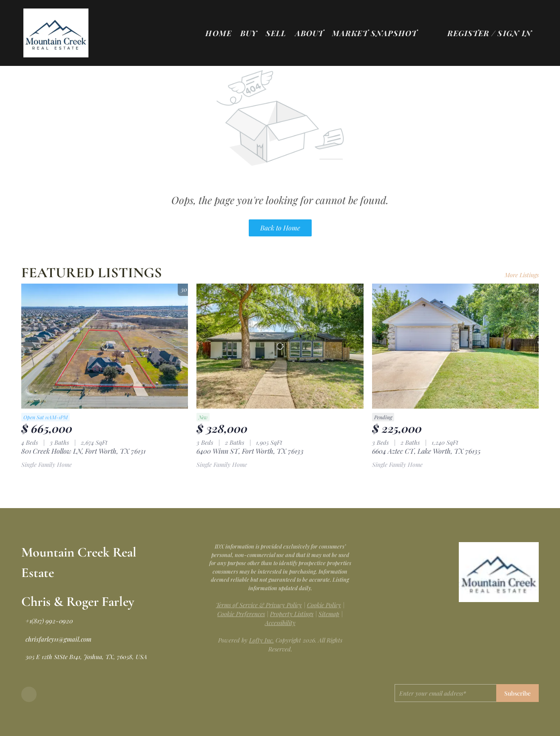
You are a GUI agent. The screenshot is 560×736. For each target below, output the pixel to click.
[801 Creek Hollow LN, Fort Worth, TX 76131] (105, 346)
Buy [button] (249, 33)
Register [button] (469, 33)
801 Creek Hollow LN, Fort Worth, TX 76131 (83, 451)
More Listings (522, 275)
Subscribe (517, 693)
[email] (445, 693)
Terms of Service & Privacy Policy (259, 605)
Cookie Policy (324, 605)
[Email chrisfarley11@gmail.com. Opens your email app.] (56, 639)
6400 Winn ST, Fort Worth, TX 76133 (250, 451)
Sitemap (329, 614)
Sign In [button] (515, 33)
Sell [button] (276, 33)
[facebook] (29, 694)
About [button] (310, 33)
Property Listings (292, 614)
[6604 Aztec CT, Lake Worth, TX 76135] (455, 346)
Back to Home (280, 228)
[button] (61, 33)
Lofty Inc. (262, 640)
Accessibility (280, 623)
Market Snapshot (375, 33)
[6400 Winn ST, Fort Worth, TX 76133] (280, 346)
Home (218, 33)
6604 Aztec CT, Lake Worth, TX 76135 (426, 451)
